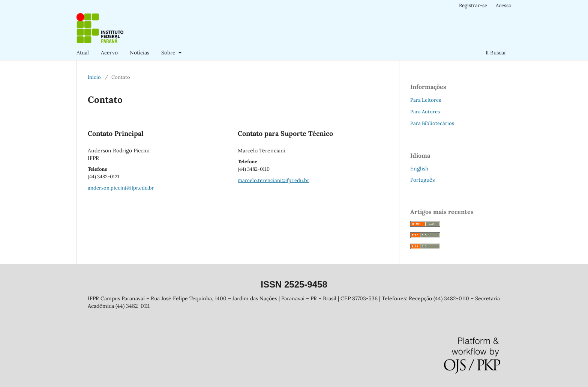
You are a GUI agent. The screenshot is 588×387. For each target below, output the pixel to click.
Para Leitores (426, 100)
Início (94, 77)
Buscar (496, 53)
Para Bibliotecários (432, 123)
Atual (83, 53)
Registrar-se (473, 5)
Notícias (139, 53)
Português (422, 180)
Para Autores (425, 112)
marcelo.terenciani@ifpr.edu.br (274, 180)
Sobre (169, 53)
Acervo (109, 53)
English (419, 169)
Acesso (504, 5)
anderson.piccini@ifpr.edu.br (121, 188)
